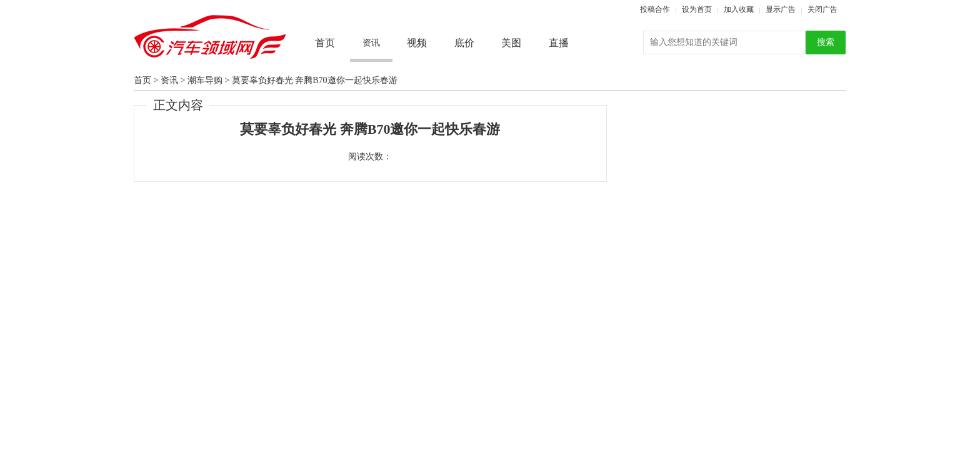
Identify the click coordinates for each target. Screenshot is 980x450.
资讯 (169, 80)
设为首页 (697, 9)
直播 (559, 43)
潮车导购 (205, 80)
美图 (511, 43)
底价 (464, 43)
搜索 (826, 42)
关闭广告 (822, 9)
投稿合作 (655, 9)
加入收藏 (739, 9)
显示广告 (781, 9)
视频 (417, 43)
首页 (325, 43)
